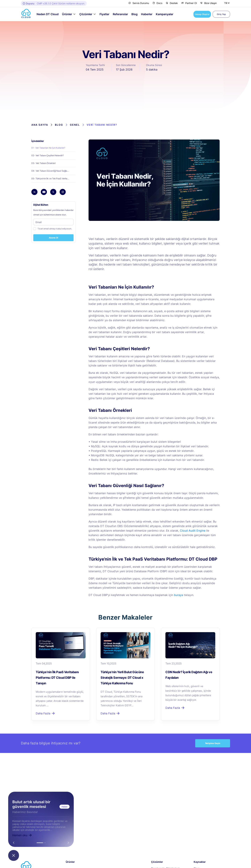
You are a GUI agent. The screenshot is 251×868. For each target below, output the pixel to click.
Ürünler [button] (67, 14)
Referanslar (120, 14)
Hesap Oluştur (202, 14)
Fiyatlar (104, 14)
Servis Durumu (139, 3)
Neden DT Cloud (48, 14)
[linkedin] (35, 192)
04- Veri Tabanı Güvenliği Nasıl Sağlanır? (51, 171)
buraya (178, 595)
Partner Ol (189, 3)
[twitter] (53, 192)
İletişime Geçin (213, 743)
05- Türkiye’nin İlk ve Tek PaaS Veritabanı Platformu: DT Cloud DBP (53, 179)
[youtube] (44, 192)
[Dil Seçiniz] (227, 3)
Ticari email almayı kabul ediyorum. (55, 229)
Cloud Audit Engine (193, 531)
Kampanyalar (165, 14)
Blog (134, 14)
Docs (157, 3)
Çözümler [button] (86, 14)
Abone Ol (53, 238)
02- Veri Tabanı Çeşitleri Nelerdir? (47, 155)
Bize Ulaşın (208, 3)
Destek (172, 3)
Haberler (147, 14)
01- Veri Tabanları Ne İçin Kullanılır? (48, 148)
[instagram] (63, 192)
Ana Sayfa (40, 125)
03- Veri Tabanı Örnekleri (43, 163)
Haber (64, 807)
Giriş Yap (221, 14)
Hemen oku (22, 835)
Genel (75, 125)
